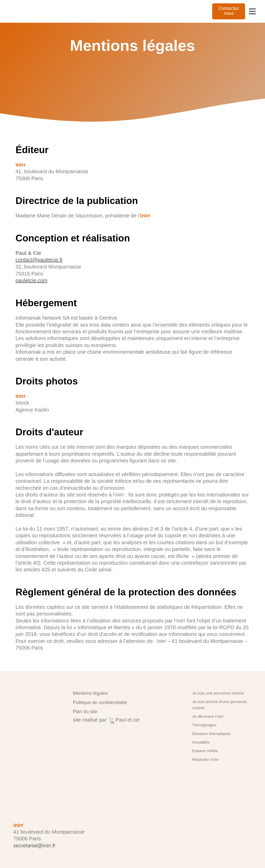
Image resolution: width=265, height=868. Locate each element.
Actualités (200, 744)
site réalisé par (90, 725)
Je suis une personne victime (215, 698)
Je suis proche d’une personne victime (217, 709)
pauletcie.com (31, 290)
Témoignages (203, 728)
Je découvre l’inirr (206, 720)
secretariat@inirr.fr (34, 846)
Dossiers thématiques (209, 736)
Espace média (204, 752)
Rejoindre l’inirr (204, 760)
